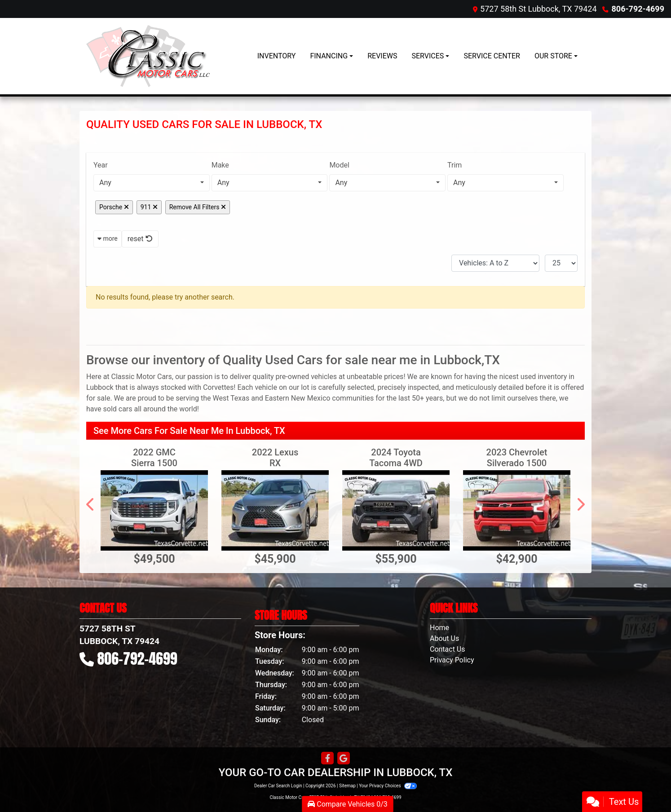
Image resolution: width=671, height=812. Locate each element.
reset (140, 239)
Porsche (114, 207)
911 (149, 207)
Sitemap (347, 786)
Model (339, 165)
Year (101, 165)
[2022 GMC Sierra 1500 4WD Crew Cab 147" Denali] (154, 510)
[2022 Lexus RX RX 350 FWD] (275, 510)
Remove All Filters (198, 207)
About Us (444, 638)
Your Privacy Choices (388, 786)
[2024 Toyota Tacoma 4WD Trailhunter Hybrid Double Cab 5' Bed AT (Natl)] (396, 510)
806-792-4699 (638, 9)
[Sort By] (495, 263)
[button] (91, 505)
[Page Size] (561, 263)
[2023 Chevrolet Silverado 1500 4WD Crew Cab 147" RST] (517, 510)
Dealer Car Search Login (278, 786)
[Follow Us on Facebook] (327, 759)
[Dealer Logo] (148, 56)
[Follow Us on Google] (344, 759)
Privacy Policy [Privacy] (452, 660)
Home (439, 628)
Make (220, 165)
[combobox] (152, 183)
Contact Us (448, 649)
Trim (455, 165)
